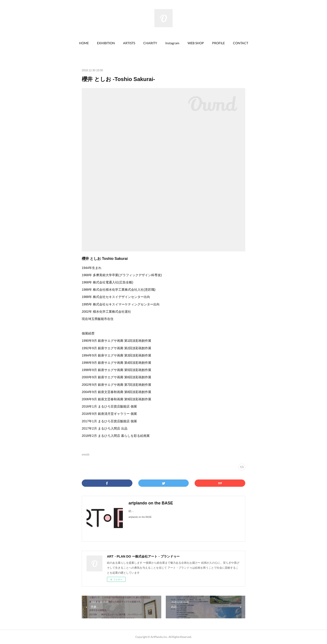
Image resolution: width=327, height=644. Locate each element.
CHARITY (150, 43)
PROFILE (218, 43)
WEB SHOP (196, 43)
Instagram (172, 43)
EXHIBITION (106, 43)
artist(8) (86, 455)
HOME (84, 43)
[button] (84, 43)
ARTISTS (129, 43)
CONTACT (241, 43)
